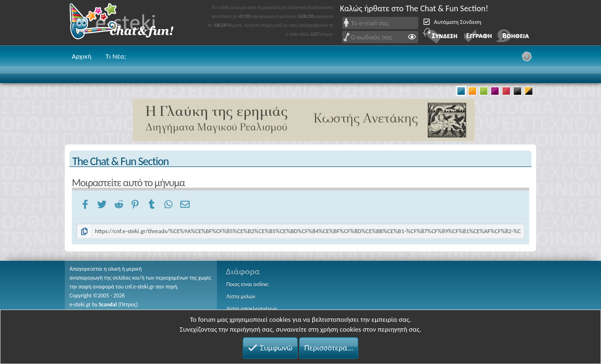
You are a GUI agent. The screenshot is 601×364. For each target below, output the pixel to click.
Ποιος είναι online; (248, 284)
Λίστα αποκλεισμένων (252, 309)
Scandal (108, 304)
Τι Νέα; (116, 56)
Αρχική (82, 56)
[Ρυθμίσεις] (527, 56)
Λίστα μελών (241, 296)
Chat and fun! (128, 23)
